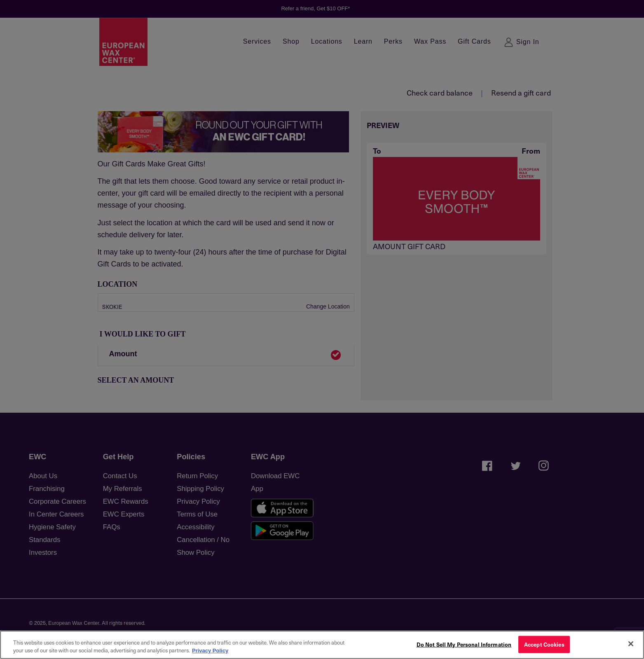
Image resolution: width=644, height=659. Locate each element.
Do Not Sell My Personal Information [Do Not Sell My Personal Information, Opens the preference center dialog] (464, 644)
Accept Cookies (544, 644)
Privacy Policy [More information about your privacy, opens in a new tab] (210, 651)
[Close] (631, 644)
